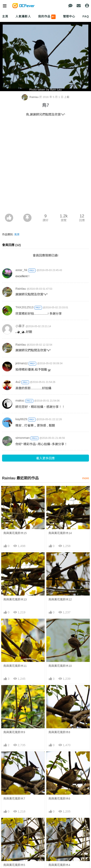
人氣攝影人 (23, 16)
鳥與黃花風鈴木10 (60, 666)
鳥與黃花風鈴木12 (60, 599)
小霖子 (20, 326)
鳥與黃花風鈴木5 (14, 825)
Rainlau (30, 97)
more (86, 478)
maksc (20, 400)
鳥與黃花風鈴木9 (14, 732)
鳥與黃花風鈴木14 (60, 533)
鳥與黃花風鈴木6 (59, 799)
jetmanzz (22, 363)
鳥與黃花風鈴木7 (14, 799)
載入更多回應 (45, 458)
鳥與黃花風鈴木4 (59, 825)
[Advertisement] (45, 166)
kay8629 (21, 419)
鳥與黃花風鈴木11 (15, 666)
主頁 (5, 16)
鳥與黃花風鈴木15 (15, 533)
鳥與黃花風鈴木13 (15, 599)
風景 (17, 234)
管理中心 (69, 16)
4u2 (18, 382)
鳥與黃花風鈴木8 (59, 732)
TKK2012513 (24, 307)
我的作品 (47, 17)
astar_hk (21, 270)
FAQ (86, 16)
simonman (23, 438)
